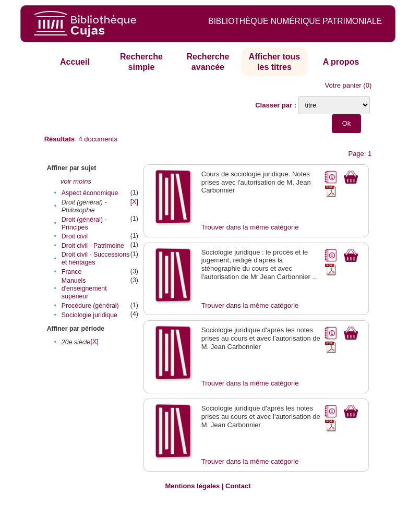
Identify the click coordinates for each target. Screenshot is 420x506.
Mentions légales (192, 486)
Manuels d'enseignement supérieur (84, 288)
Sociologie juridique (89, 315)
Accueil (75, 62)
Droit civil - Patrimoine (93, 246)
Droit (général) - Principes (84, 224)
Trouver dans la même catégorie (250, 227)
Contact (238, 486)
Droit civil (75, 236)
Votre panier (343, 85)
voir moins (76, 181)
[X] (134, 202)
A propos (341, 62)
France (71, 272)
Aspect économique (90, 193)
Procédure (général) (90, 306)
